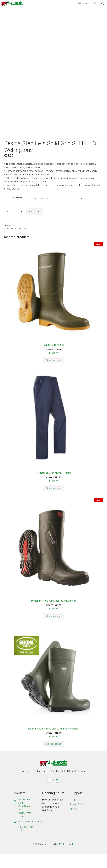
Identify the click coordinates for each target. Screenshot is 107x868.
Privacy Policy (77, 818)
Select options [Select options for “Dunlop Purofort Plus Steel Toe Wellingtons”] (54, 630)
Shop (73, 813)
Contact (74, 823)
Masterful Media (67, 858)
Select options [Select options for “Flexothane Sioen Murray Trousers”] (54, 502)
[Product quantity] (15, 225)
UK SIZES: (17, 211)
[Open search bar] (103, 4)
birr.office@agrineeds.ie (30, 836)
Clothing (17, 242)
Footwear (25, 242)
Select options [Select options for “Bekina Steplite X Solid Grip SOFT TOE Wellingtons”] (54, 758)
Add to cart (34, 225)
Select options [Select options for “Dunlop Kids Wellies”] (54, 374)
